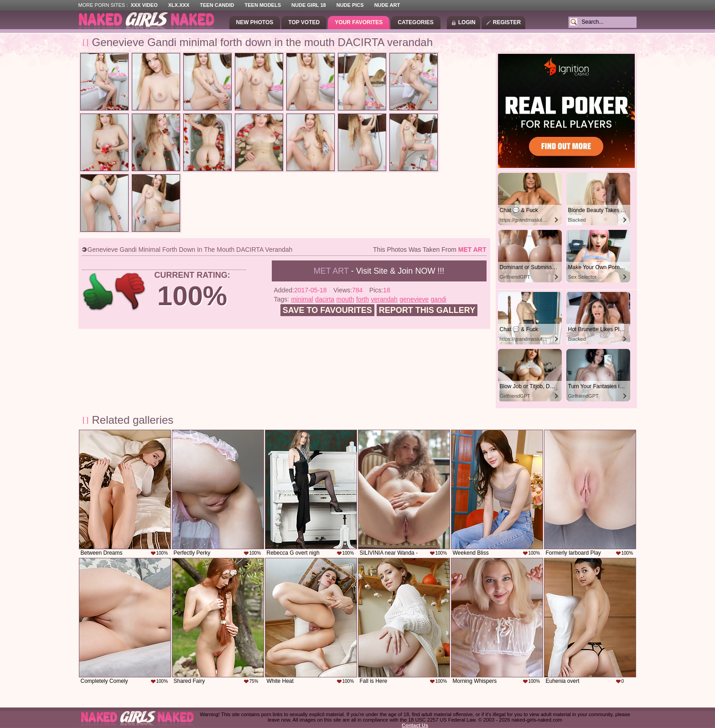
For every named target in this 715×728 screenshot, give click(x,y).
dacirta (325, 299)
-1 (131, 292)
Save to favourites (327, 310)
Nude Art (387, 5)
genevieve (414, 299)
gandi (439, 299)
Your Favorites (359, 22)
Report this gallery (427, 310)
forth (363, 299)
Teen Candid (217, 5)
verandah (384, 299)
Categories (415, 22)
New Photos (255, 22)
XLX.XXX (179, 5)
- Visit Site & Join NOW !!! (379, 271)
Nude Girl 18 (309, 5)
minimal (302, 299)
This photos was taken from (430, 250)
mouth (345, 299)
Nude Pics (350, 5)
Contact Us (415, 725)
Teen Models (263, 5)
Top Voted (304, 22)
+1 (98, 292)
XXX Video (144, 5)
